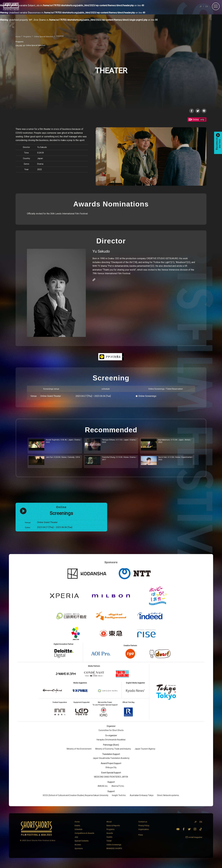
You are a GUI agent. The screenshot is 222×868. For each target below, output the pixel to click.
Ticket (109, 844)
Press (141, 838)
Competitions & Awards (84, 836)
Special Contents (82, 844)
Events (77, 828)
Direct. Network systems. (168, 798)
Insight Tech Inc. (119, 798)
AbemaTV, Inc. (118, 789)
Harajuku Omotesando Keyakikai (111, 743)
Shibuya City (111, 770)
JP (201, 7)
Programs (110, 832)
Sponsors (79, 851)
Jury (76, 840)
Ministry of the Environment (79, 752)
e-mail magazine (195, 840)
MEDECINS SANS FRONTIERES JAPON (111, 780)
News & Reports (113, 828)
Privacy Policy (144, 828)
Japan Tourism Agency (145, 752)
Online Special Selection (32, 45)
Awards (110, 836)
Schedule (78, 832)
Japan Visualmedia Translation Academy (111, 761)
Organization (144, 832)
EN (207, 7)
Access (78, 848)
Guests (109, 840)
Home (77, 825)
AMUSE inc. (103, 789)
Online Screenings (147, 396)
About (109, 825)
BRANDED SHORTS (114, 851)
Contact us (143, 825)
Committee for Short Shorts (111, 733)
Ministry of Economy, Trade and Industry (113, 752)
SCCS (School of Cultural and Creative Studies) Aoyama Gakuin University (76, 798)
